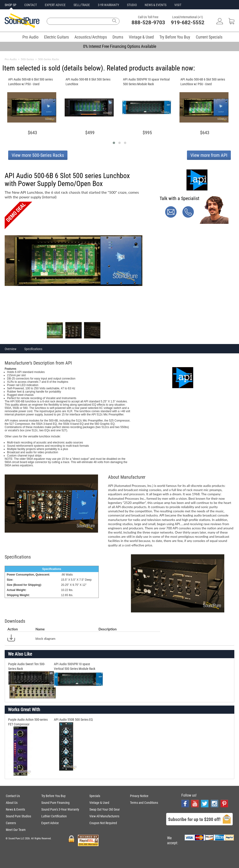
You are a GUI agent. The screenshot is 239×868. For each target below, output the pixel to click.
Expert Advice (50, 823)
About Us (12, 803)
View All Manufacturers (104, 816)
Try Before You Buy (175, 37)
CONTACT (31, 5)
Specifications (33, 349)
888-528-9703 (148, 23)
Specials (95, 796)
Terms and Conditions (144, 803)
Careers (11, 823)
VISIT (178, 5)
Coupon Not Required (103, 823)
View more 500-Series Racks (38, 155)
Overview (11, 349)
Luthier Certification (54, 816)
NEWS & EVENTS (156, 5)
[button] (114, 143)
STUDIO (132, 5)
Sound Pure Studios (18, 816)
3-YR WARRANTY (108, 5)
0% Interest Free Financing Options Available (120, 46)
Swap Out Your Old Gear (105, 809)
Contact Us (13, 796)
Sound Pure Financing (55, 803)
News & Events (15, 809)
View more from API (209, 155)
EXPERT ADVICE (55, 5)
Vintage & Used (141, 37)
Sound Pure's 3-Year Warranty (60, 809)
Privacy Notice (139, 796)
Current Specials (209, 37)
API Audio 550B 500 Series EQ (73, 720)
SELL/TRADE (82, 5)
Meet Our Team (16, 830)
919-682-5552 (188, 23)
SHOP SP (11, 5)
